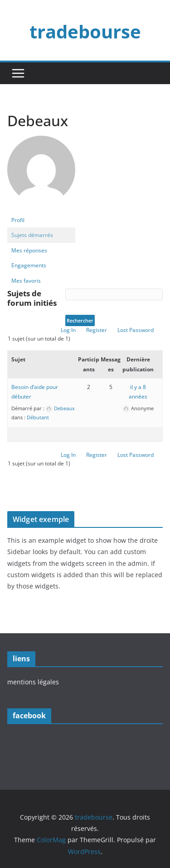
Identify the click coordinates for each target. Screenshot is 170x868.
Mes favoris (26, 281)
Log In (68, 330)
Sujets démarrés (32, 235)
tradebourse (85, 31)
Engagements (29, 265)
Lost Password (136, 330)
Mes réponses (29, 250)
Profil (18, 220)
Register (97, 330)
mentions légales (33, 682)
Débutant (38, 417)
